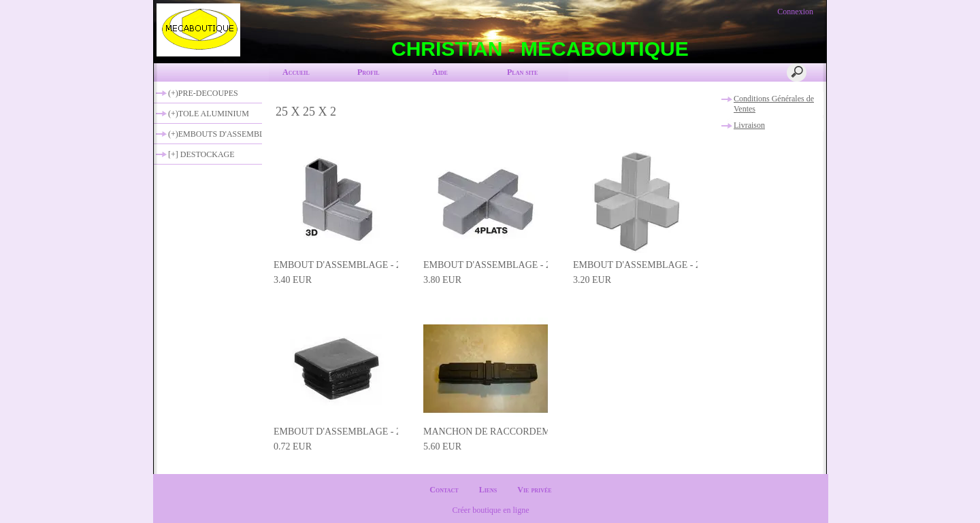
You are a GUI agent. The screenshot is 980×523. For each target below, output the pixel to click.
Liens (488, 490)
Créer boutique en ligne (491, 510)
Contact (444, 490)
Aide (440, 72)
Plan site (522, 72)
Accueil (296, 72)
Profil (369, 72)
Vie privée (534, 490)
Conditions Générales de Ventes (774, 104)
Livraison (749, 125)
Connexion (794, 12)
